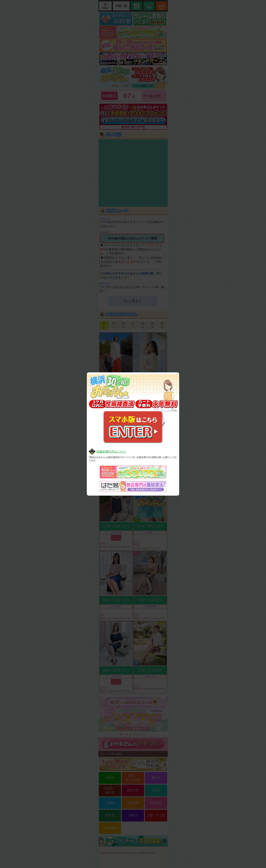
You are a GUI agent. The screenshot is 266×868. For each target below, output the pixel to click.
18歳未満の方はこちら (111, 452)
